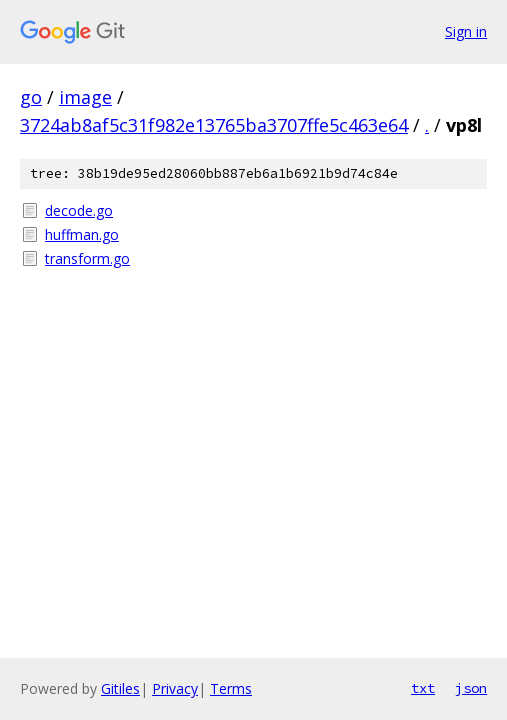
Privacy (175, 688)
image (85, 97)
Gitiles (120, 688)
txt (423, 688)
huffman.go (82, 234)
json (471, 688)
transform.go (87, 258)
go (31, 97)
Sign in (466, 31)
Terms (231, 688)
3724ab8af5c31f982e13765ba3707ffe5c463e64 (214, 125)
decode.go (79, 210)
